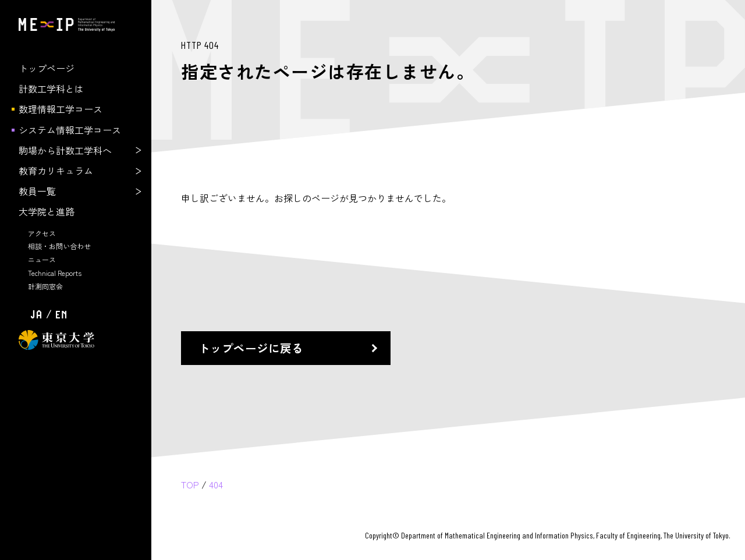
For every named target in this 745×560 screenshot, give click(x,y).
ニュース (42, 259)
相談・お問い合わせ (59, 246)
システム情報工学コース (70, 130)
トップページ (47, 68)
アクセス (42, 233)
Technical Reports (55, 273)
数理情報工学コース (61, 109)
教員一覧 (37, 191)
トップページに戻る (251, 348)
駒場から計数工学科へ (65, 150)
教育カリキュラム (56, 171)
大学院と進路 (47, 211)
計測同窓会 (45, 286)
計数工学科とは (51, 88)
